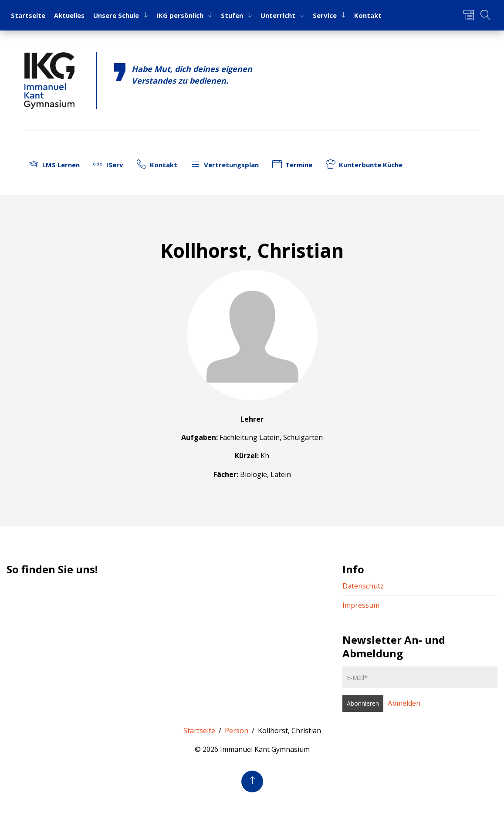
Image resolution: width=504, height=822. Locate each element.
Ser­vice (325, 15)
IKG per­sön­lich (180, 15)
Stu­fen (232, 15)
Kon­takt (368, 15)
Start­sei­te (28, 15)
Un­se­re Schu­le (116, 15)
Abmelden (404, 703)
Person (237, 731)
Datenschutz (363, 586)
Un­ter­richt (278, 15)
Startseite (199, 731)
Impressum (361, 605)
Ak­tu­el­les (69, 15)
